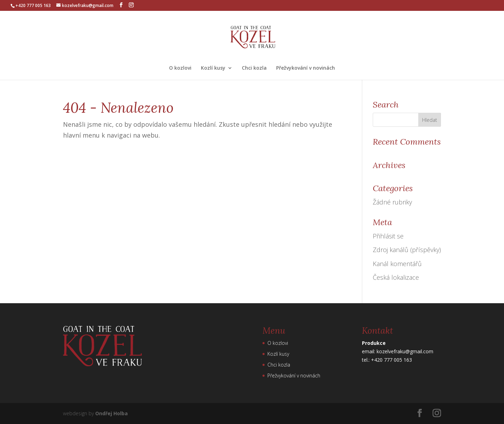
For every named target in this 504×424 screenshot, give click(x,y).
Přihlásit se (388, 236)
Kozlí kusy (213, 68)
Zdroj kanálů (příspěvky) (407, 250)
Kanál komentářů (397, 264)
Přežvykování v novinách (306, 68)
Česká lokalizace (396, 277)
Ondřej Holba (111, 413)
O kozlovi (180, 68)
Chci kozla (254, 68)
